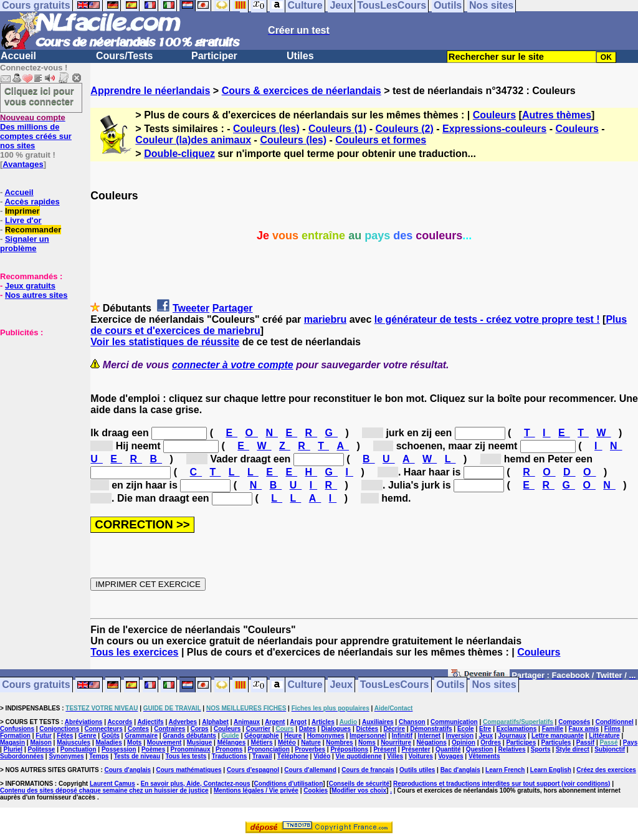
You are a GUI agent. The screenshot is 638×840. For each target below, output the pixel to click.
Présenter (416, 749)
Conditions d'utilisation (289, 784)
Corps (200, 729)
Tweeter (191, 308)
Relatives (512, 749)
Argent (275, 722)
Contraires (169, 729)
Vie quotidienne (359, 756)
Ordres (491, 742)
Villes (395, 756)
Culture (305, 685)
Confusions (17, 729)
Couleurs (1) (337, 129)
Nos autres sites (36, 295)
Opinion (464, 742)
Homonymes (326, 736)
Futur (44, 736)
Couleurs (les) (266, 129)
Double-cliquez (179, 154)
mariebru (325, 319)
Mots (134, 742)
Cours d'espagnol (253, 770)
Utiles (300, 56)
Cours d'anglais (128, 770)
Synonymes (66, 756)
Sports (541, 749)
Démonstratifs (431, 729)
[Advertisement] (37, 399)
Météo (287, 742)
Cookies (316, 790)
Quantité (448, 749)
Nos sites (494, 685)
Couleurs (494, 115)
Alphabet (215, 722)
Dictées (368, 729)
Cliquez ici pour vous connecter (39, 96)
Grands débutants (189, 736)
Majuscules (74, 742)
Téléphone (293, 756)
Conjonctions (59, 729)
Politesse (42, 749)
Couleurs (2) (404, 129)
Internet (430, 736)
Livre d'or (23, 220)
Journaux (512, 736)
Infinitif (402, 736)
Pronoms (229, 749)
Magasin (12, 742)
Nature (311, 742)
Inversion (460, 736)
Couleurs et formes (381, 140)
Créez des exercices (606, 770)
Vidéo (322, 756)
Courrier (258, 729)
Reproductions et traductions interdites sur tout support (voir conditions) (502, 784)
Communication (454, 722)
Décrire (394, 729)
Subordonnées (22, 756)
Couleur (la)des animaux (193, 140)
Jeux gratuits (30, 286)
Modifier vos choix (359, 790)
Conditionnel (615, 722)
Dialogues (336, 729)
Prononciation (269, 749)
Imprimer (22, 211)
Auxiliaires (378, 722)
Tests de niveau (137, 756)
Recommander (33, 230)
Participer (214, 56)
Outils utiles (417, 770)
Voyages (450, 756)
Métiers (262, 742)
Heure (293, 736)
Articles (323, 722)
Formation (15, 736)
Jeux (341, 685)
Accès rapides (32, 202)
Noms (367, 742)
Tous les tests (186, 756)
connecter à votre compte (233, 365)
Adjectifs (150, 722)
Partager (233, 308)
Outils (450, 685)
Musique (200, 742)
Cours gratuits (36, 685)
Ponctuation (79, 749)
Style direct (573, 749)
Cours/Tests (124, 56)
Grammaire (141, 736)
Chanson (412, 722)
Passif (585, 742)
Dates (307, 729)
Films (612, 729)
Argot (298, 722)
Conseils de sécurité (359, 784)
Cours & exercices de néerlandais (302, 91)
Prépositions (349, 749)
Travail (262, 756)
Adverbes (183, 722)
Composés (574, 722)
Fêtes (65, 736)
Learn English (551, 770)
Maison (40, 742)
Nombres (339, 742)
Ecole (466, 729)
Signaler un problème (25, 244)
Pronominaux (191, 749)
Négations (431, 742)
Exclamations (517, 729)
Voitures (421, 756)
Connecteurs (104, 729)
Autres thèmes (557, 115)
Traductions (230, 756)
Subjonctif (610, 749)
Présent (385, 749)
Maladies (108, 742)
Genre (88, 736)
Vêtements (484, 756)
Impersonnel (368, 736)
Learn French (505, 770)
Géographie (262, 736)
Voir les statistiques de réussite (165, 342)
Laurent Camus (112, 784)
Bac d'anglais (460, 770)
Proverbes (310, 749)
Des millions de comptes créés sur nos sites (36, 131)
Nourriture (396, 742)
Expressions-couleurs (494, 129)
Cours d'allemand (310, 770)
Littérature (604, 736)
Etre (485, 729)
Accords (120, 722)
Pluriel (13, 749)
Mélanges (232, 742)
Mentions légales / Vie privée (256, 790)
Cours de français (368, 770)
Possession (119, 749)
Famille (553, 729)
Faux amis (583, 729)
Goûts (111, 736)
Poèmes (153, 749)
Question (479, 749)
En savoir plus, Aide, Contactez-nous (196, 784)
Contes (138, 729)
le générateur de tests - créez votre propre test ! (487, 319)
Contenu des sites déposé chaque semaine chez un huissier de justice (104, 790)
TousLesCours (395, 685)
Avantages (23, 164)
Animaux (247, 722)
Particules (556, 742)
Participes (521, 742)
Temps (99, 756)
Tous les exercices (134, 652)
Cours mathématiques (189, 770)
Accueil (18, 56)
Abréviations (84, 722)
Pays (630, 742)
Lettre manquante (558, 736)
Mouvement (164, 742)
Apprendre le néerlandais (150, 91)
